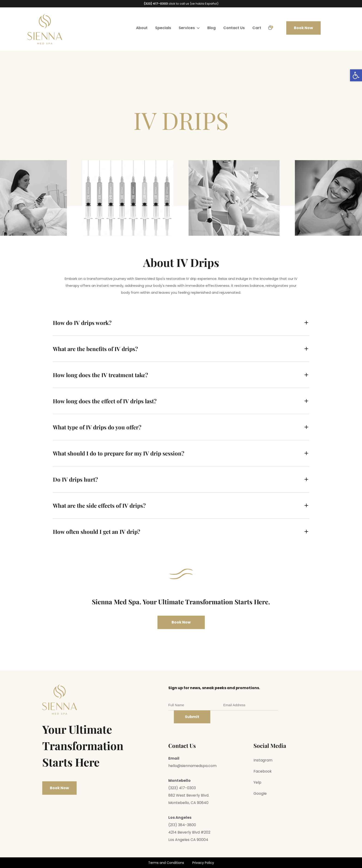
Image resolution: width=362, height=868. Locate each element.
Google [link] (260, 793)
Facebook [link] (263, 771)
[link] (356, 75)
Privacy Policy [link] (203, 863)
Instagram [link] (263, 760)
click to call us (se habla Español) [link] (181, 4)
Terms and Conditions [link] (166, 863)
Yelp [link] (257, 782)
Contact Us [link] (234, 28)
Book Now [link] (303, 28)
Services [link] (187, 28)
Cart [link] (257, 28)
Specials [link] (163, 28)
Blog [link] (211, 28)
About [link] (142, 28)
